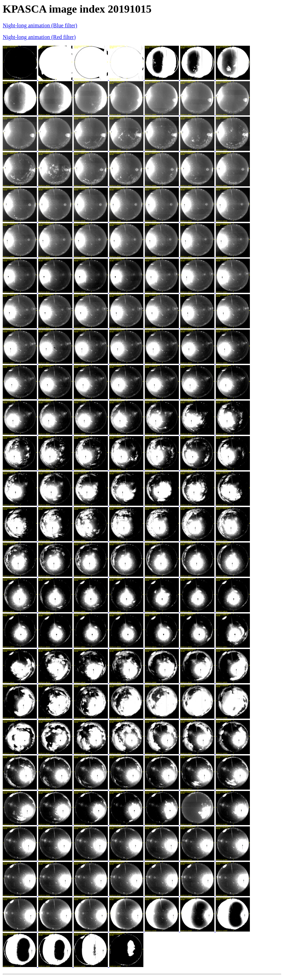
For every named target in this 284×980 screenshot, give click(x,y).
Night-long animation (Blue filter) (40, 25)
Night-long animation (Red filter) (39, 37)
